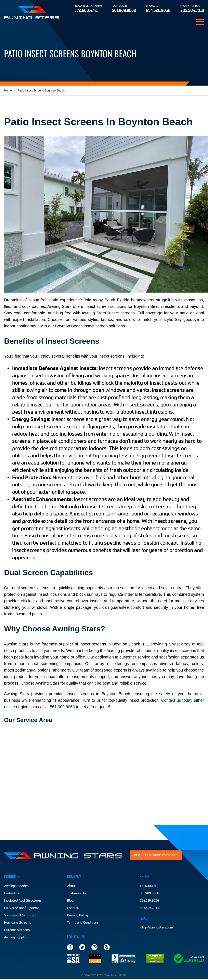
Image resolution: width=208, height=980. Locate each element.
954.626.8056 (158, 10)
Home (8, 90)
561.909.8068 (124, 10)
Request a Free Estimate (156, 855)
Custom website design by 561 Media (104, 976)
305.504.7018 (192, 10)
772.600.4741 (86, 10)
